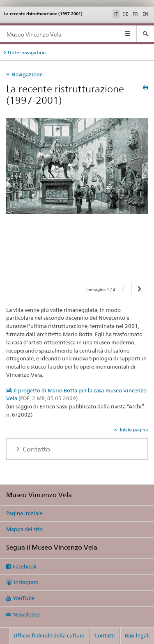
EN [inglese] (145, 14)
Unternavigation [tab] (27, 52)
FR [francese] (135, 14)
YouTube (24, 598)
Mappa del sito (24, 529)
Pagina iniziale (24, 513)
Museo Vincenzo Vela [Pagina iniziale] (34, 34)
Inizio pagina (133, 430)
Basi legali (137, 635)
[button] (123, 289)
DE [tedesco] (125, 14)
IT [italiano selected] (116, 14)
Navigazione (27, 74)
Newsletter (27, 614)
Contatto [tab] (36, 449)
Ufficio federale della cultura (49, 635)
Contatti (105, 635)
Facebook (25, 566)
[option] (77, 197)
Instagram (26, 582)
